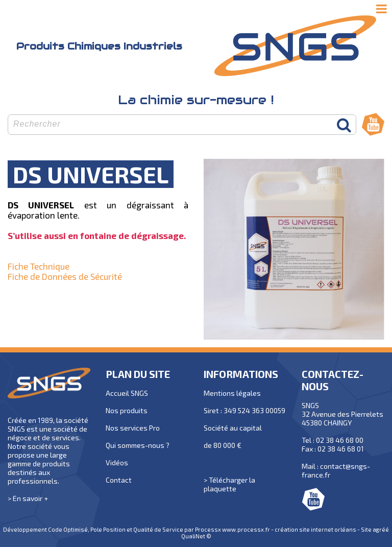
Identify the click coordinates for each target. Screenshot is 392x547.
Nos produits (127, 410)
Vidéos (117, 462)
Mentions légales (232, 393)
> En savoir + (28, 498)
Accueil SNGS (127, 393)
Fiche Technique (39, 266)
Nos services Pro (133, 428)
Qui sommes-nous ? (138, 445)
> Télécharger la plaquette (229, 484)
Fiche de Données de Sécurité (65, 276)
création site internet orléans (315, 529)
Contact (119, 480)
